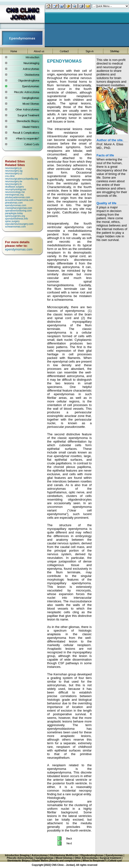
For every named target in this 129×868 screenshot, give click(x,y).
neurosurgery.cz (14, 173)
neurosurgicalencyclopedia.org (21, 179)
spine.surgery (12, 221)
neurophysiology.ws (16, 189)
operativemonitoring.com (18, 211)
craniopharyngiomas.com (19, 208)
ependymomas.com (16, 205)
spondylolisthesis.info (17, 219)
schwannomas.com (15, 227)
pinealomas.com (14, 203)
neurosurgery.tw (14, 181)
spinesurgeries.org (15, 216)
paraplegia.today (14, 213)
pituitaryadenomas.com (18, 197)
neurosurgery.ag (14, 171)
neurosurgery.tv (13, 184)
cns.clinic (10, 176)
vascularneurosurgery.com (19, 224)
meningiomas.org (14, 195)
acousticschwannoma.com (19, 200)
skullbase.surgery (14, 187)
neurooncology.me (15, 192)
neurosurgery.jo (13, 168)
